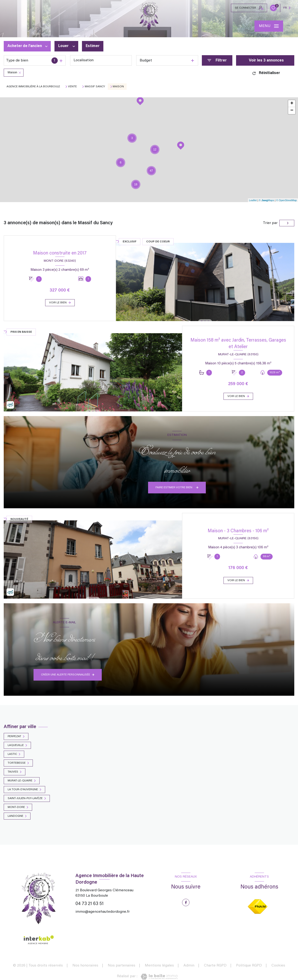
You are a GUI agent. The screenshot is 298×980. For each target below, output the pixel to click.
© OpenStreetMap (286, 200)
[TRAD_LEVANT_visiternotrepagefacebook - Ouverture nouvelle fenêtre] (186, 902)
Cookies (278, 966)
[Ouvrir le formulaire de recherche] (217, 60)
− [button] (292, 111)
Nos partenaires (122, 966)
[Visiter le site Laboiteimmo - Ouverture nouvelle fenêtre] (159, 977)
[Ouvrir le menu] (269, 26)
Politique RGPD (249, 966)
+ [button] (292, 104)
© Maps (267, 200)
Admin (189, 966)
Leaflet (253, 200)
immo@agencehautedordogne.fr (103, 912)
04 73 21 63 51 (90, 904)
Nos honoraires (85, 966)
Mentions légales (159, 966)
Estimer (93, 46)
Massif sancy (95, 87)
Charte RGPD (215, 966)
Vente (72, 87)
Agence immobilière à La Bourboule (33, 87)
